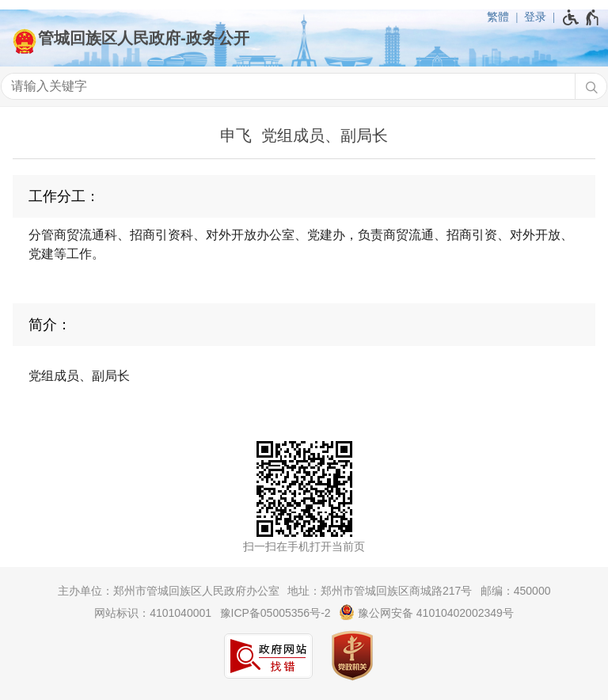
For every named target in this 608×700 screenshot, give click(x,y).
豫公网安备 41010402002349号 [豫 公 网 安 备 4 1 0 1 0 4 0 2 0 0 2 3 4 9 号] (426, 612)
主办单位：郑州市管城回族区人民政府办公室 (169, 591)
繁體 (498, 17)
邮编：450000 (516, 591)
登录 (535, 17)
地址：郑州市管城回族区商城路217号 (380, 591)
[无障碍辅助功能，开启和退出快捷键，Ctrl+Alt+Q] (581, 17)
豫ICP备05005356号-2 (275, 613)
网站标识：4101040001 (153, 613)
